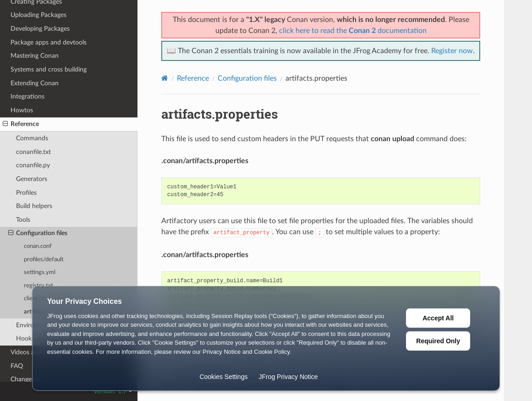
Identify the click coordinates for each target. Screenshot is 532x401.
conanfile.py (33, 165)
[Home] (165, 78)
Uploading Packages (38, 15)
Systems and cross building (49, 69)
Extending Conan (35, 83)
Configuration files (38, 233)
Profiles (26, 193)
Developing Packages (40, 29)
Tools (23, 220)
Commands (32, 138)
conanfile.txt (33, 152)
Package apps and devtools (49, 42)
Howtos (22, 110)
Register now (452, 51)
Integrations (27, 96)
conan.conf (38, 246)
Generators (32, 179)
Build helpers (34, 206)
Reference (21, 124)
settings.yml (40, 272)
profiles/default (44, 260)
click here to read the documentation (353, 31)
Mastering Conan (35, 56)
